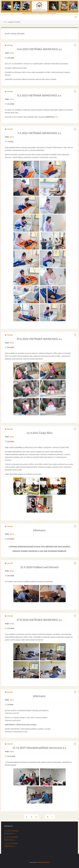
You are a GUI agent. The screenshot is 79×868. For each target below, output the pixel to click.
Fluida (39, 862)
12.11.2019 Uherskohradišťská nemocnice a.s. (40, 748)
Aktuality (10, 45)
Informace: (39, 530)
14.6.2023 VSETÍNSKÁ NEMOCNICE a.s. (39, 49)
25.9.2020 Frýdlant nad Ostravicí (39, 567)
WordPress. (46, 862)
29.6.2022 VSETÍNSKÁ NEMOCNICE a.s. (39, 339)
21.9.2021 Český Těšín (40, 433)
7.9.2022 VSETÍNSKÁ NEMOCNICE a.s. (40, 133)
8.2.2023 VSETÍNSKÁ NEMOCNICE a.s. (40, 95)
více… (57, 117)
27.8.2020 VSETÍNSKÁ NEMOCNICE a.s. (39, 620)
